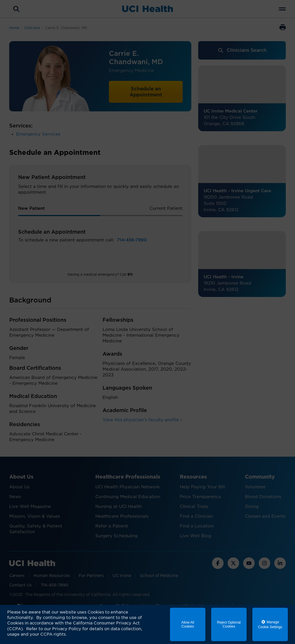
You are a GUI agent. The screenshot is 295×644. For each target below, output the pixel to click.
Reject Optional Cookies (229, 624)
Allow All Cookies (188, 624)
